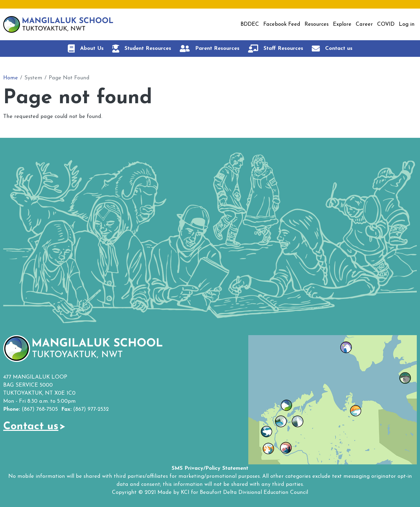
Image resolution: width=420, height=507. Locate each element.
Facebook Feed (282, 24)
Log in (407, 24)
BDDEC (250, 24)
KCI (185, 493)
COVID (386, 24)
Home (11, 78)
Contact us (31, 427)
